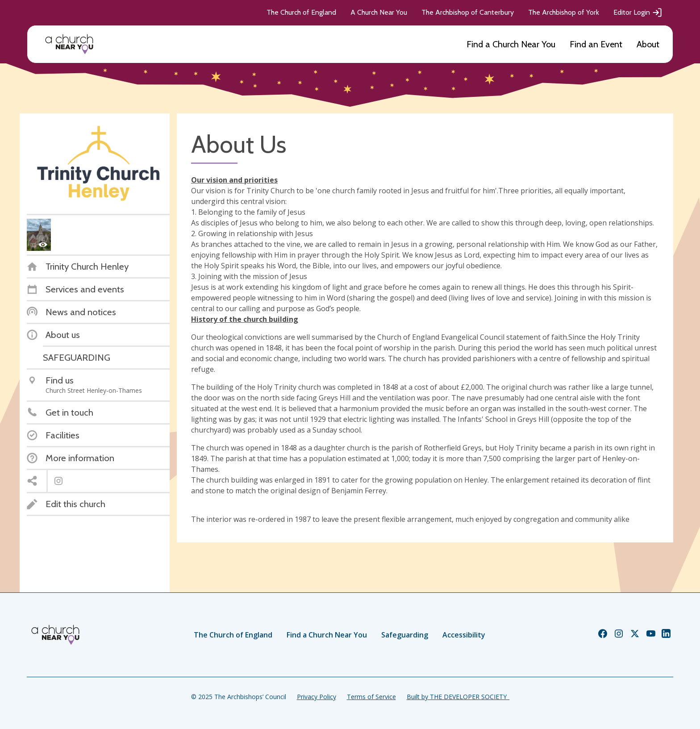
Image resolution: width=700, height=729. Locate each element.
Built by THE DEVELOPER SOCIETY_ (458, 697)
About (648, 44)
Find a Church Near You (511, 44)
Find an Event (596, 44)
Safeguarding (405, 635)
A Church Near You (379, 12)
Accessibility (464, 635)
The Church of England (301, 12)
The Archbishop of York (564, 12)
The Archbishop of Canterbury (468, 12)
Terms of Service (371, 697)
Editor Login (638, 12)
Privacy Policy (317, 697)
